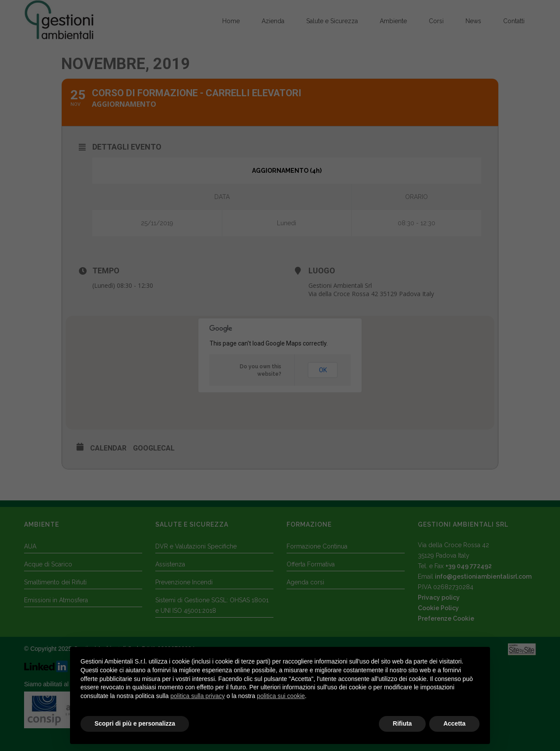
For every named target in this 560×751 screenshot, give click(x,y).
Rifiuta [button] (402, 723)
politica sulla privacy (198, 696)
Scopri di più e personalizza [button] (135, 723)
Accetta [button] (454, 723)
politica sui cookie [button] (281, 696)
